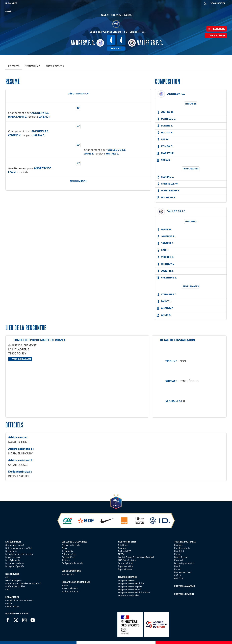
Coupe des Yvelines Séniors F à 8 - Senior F (118, 32)
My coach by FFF (70, 588)
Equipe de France (70, 591)
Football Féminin (184, 594)
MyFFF (65, 585)
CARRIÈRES (169, 3)
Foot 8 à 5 (179, 551)
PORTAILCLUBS (131, 3)
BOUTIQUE (31, 3)
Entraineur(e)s (69, 554)
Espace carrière (126, 566)
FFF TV (73, 3)
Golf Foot (179, 578)
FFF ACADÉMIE (60, 3)
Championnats (12, 607)
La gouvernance (13, 557)
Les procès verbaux (15, 563)
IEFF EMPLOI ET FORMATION (91, 3)
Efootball (179, 560)
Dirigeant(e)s (68, 557)
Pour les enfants (182, 548)
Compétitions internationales (19, 600)
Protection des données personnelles (23, 583)
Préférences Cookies (15, 586)
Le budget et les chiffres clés (19, 554)
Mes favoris (216, 36)
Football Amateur (185, 586)
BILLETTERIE (17, 3)
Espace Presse (125, 569)
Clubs (64, 548)
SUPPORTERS (44, 3)
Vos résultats (68, 574)
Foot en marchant (183, 572)
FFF (7, 3)
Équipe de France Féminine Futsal (134, 592)
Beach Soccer (181, 557)
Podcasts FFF (124, 551)
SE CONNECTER (218, 3)
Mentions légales (14, 580)
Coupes (9, 603)
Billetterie (123, 545)
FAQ (7, 589)
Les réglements (13, 560)
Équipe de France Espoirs (130, 586)
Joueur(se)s (67, 551)
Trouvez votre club (71, 545)
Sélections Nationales (128, 595)
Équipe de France (126, 580)
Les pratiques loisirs (184, 563)
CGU (7, 577)
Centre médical (125, 563)
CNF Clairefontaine (127, 560)
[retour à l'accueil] (8, 11)
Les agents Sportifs (15, 566)
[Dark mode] (205, 3)
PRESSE (180, 3)
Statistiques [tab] (33, 66)
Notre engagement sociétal (18, 548)
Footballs (179, 545)
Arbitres (66, 560)
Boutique (122, 548)
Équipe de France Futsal (130, 589)
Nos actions (11, 551)
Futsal (177, 554)
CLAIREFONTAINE (114, 3)
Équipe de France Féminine (131, 583)
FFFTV (121, 554)
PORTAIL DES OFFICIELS (150, 3)
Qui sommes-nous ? (15, 545)
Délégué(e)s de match (72, 563)
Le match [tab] (14, 66)
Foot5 (177, 566)
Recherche (216, 29)
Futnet (177, 569)
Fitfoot (178, 575)
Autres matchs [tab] (55, 66)
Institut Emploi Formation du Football (136, 557)
